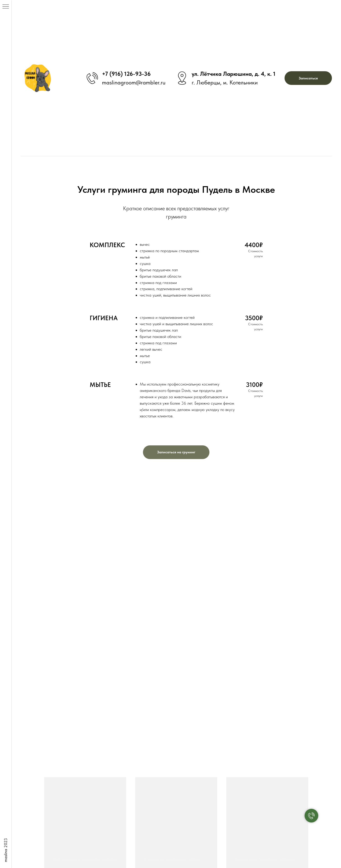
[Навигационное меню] (6, 7)
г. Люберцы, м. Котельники (225, 82)
